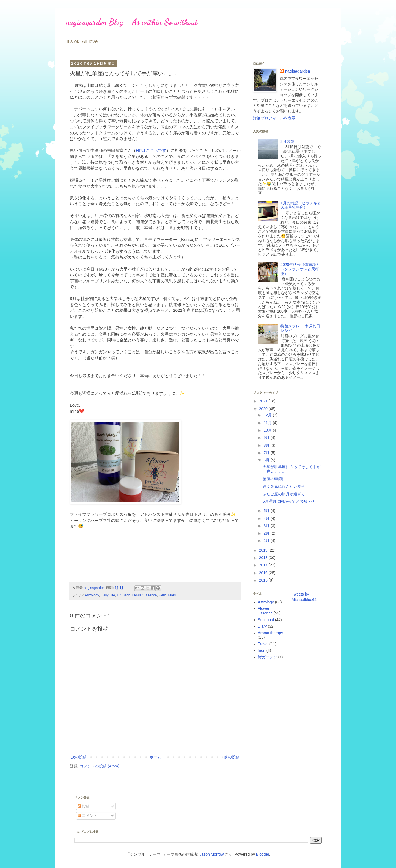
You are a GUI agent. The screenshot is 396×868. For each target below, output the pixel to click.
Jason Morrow (211, 854)
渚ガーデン (268, 657)
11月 (268, 423)
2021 (264, 401)
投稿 (84, 806)
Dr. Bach (123, 595)
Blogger (262, 854)
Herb (162, 595)
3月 (267, 526)
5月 (267, 511)
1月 (267, 541)
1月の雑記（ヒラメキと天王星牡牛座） (301, 205)
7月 (267, 453)
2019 (264, 550)
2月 (267, 533)
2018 (264, 558)
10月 (268, 430)
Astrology (92, 595)
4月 (267, 518)
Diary (262, 626)
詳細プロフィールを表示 (274, 118)
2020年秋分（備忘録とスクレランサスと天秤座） (300, 269)
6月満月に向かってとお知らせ (289, 501)
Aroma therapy (271, 633)
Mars (172, 595)
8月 (267, 445)
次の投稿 (79, 757)
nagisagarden (298, 71)
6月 (267, 460)
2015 (264, 580)
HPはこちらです (151, 150)
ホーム (155, 757)
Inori (262, 650)
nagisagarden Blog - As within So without (132, 22)
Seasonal (266, 620)
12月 (268, 415)
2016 (264, 573)
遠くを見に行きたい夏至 (284, 486)
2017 (264, 565)
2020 (264, 409)
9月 (267, 438)
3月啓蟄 (287, 141)
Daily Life (108, 595)
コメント (87, 816)
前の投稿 (232, 757)
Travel (263, 644)
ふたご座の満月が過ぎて (284, 494)
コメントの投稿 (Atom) (100, 766)
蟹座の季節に (274, 479)
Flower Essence (145, 595)
